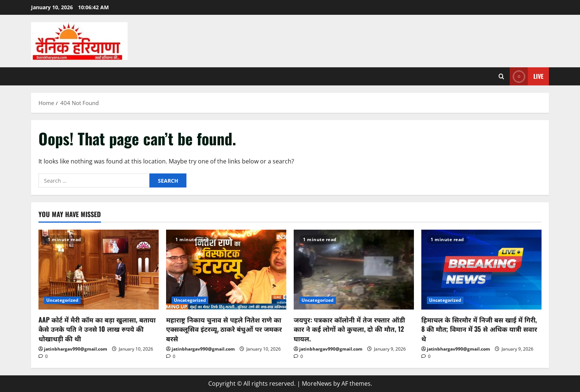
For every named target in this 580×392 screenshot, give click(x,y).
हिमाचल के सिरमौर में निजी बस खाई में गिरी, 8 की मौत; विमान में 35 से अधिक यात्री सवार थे (479, 329)
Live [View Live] (527, 76)
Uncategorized (62, 300)
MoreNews (317, 383)
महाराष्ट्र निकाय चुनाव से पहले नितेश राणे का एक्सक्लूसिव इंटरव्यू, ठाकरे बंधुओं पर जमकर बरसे (224, 329)
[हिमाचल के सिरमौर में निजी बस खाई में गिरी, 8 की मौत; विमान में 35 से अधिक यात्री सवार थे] (481, 270)
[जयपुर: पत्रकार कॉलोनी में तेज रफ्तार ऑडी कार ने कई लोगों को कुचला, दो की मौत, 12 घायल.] (354, 270)
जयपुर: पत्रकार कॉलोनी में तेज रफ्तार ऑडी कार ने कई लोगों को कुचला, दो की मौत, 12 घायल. (349, 329)
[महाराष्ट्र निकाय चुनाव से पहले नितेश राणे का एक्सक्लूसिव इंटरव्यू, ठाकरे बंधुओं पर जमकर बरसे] (226, 270)
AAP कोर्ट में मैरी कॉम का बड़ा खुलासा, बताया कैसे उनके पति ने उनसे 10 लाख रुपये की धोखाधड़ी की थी (97, 329)
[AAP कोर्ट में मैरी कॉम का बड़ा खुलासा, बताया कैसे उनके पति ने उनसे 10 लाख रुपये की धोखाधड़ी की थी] (99, 270)
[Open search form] (501, 76)
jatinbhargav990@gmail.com (76, 349)
